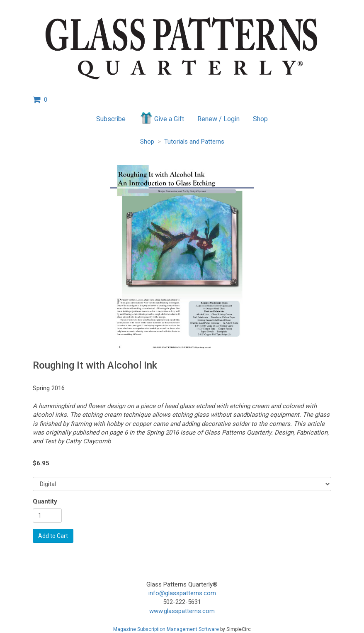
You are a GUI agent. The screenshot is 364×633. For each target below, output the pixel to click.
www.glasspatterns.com (182, 611)
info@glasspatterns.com (182, 593)
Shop (260, 119)
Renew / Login (218, 119)
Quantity (45, 501)
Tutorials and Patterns (194, 142)
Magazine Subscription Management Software (166, 629)
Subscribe (111, 119)
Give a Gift (161, 118)
